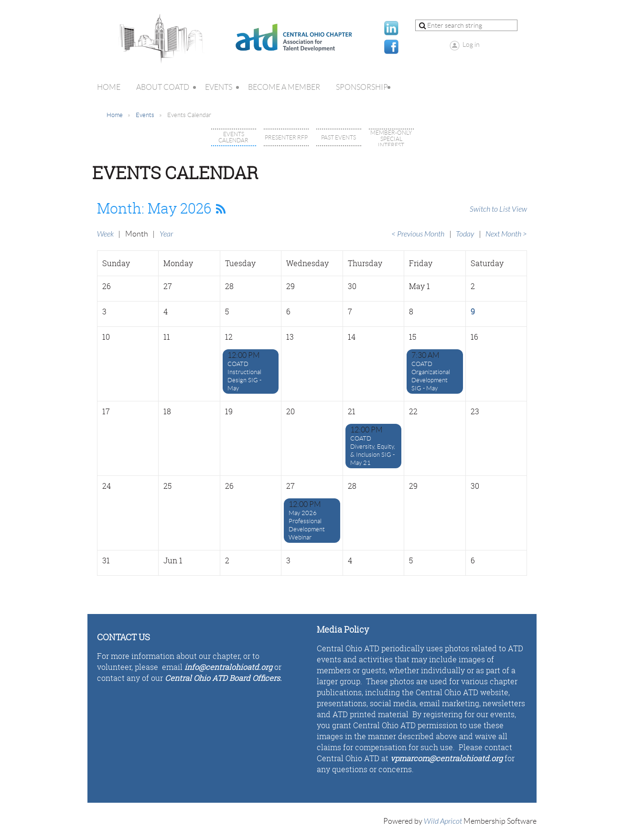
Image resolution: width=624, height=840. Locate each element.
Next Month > (506, 234)
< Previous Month (418, 234)
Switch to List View (498, 209)
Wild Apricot (443, 821)
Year (166, 234)
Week (105, 234)
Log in (471, 44)
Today (465, 234)
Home (115, 115)
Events (145, 115)
